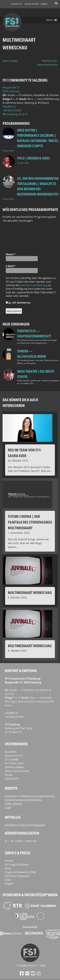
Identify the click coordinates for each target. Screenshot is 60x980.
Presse (9, 861)
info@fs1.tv (17, 4)
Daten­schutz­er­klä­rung (34, 285)
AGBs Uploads (13, 804)
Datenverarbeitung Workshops (24, 800)
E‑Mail (11, 266)
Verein (9, 775)
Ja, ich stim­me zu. (18, 303)
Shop (8, 868)
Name (11, 254)
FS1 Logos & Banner (17, 864)
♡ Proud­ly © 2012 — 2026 (30, 966)
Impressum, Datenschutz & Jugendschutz (30, 796)
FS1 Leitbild (12, 759)
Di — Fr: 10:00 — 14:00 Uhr (21, 841)
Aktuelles (13, 817)
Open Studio (10, 61)
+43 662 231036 (31, 4)
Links (8, 880)
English (44, 4)
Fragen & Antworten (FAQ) (20, 872)
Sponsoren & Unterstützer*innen (30, 895)
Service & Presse (18, 853)
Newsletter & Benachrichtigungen (25, 825)
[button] (49, 20)
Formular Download (17, 876)
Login (8, 808)
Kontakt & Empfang (21, 671)
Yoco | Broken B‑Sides (33, 158)
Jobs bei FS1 (12, 779)
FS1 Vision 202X (14, 763)
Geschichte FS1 (14, 756)
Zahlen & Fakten (14, 767)
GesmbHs (11, 752)
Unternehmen (16, 744)
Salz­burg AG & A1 (17, 114)
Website (11, 788)
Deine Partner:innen (17, 771)
